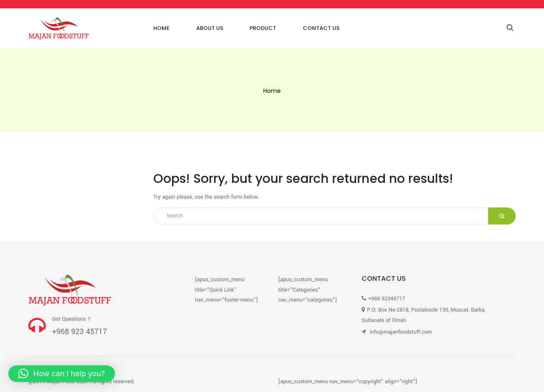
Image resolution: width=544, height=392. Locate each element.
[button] (62, 374)
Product (263, 28)
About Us (210, 28)
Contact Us (321, 28)
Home (161, 28)
